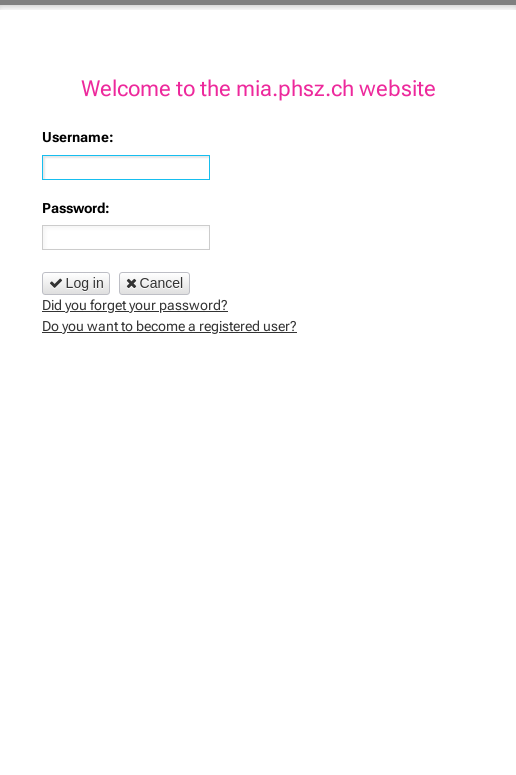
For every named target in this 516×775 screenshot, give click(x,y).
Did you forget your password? (135, 305)
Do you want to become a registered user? (169, 326)
